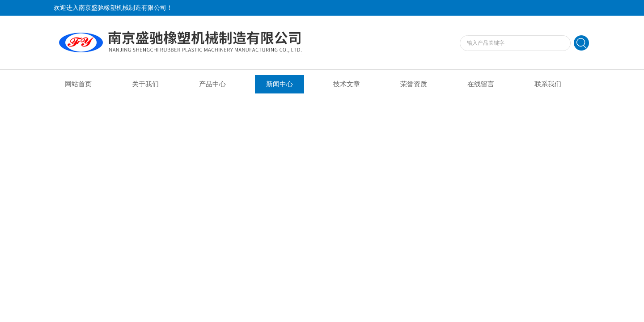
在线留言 (481, 84)
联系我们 (548, 84)
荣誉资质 (414, 84)
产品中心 (212, 84)
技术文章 (347, 84)
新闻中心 (280, 84)
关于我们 (145, 84)
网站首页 (78, 84)
